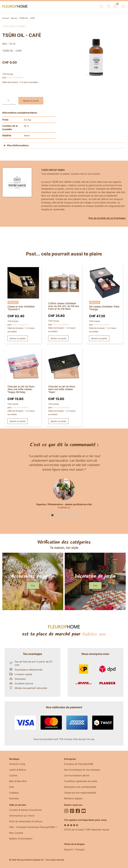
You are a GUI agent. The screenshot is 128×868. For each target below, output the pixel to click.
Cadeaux (14, 793)
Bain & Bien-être (18, 781)
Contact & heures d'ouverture (25, 810)
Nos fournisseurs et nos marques (82, 770)
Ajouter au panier (31, 101)
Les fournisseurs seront (77, 775)
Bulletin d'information (21, 839)
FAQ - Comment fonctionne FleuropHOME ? (33, 827)
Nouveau (14, 798)
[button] (49, 515)
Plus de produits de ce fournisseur (107, 218)
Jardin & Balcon (18, 770)
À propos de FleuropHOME (79, 764)
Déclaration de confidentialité (80, 787)
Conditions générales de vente (81, 781)
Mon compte (16, 833)
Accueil (6, 18)
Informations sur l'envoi (22, 816)
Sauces (14, 18)
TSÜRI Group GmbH (14, 26)
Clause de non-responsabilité (80, 793)
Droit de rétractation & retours (26, 821)
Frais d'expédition (15, 77)
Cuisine (13, 775)
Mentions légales (73, 798)
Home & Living (17, 764)
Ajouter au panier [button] (18, 338)
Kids (12, 787)
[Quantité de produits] (9, 101)
